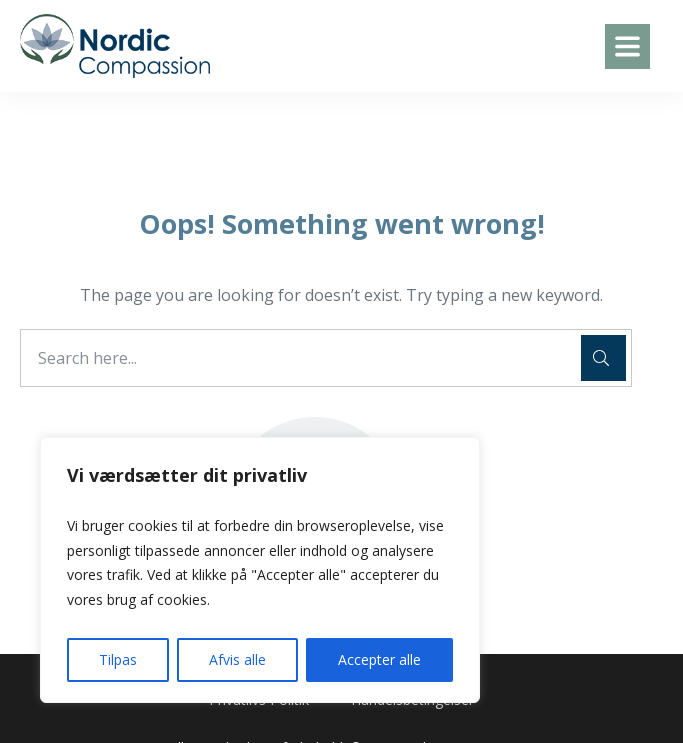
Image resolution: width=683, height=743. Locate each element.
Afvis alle (237, 659)
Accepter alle (379, 659)
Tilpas (118, 659)
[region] (260, 570)
